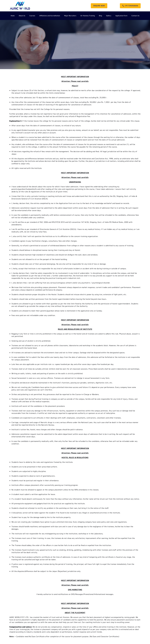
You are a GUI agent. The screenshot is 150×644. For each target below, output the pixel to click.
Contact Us (135, 16)
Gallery (109, 16)
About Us (22, 16)
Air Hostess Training (88, 16)
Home (13, 16)
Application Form (121, 16)
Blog (100, 16)
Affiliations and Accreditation (50, 16)
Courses (32, 16)
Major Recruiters (70, 16)
